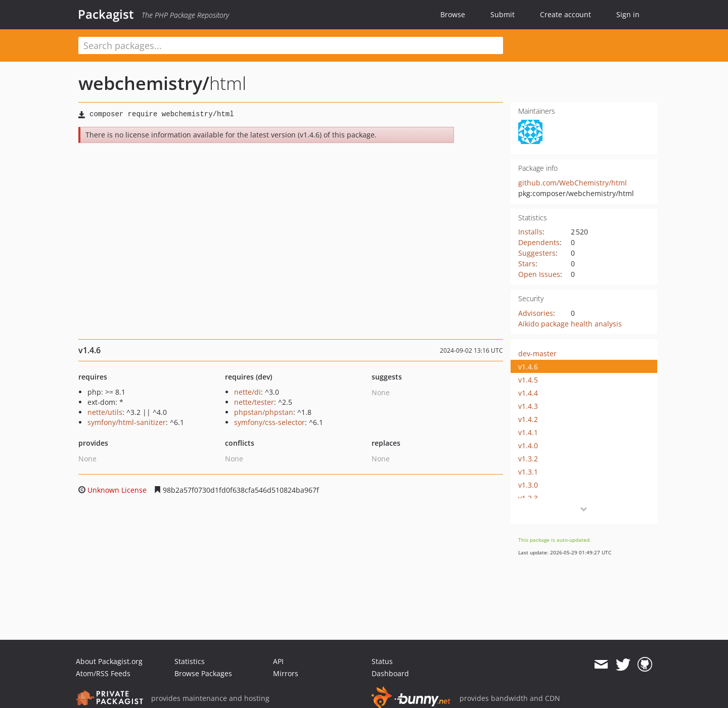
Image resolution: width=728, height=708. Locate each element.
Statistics (190, 661)
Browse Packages (203, 673)
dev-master (537, 353)
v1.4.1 (528, 432)
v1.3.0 (528, 485)
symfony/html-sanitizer (127, 422)
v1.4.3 (528, 406)
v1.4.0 (528, 445)
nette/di (247, 392)
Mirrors (286, 673)
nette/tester (254, 402)
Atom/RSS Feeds (103, 673)
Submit (503, 14)
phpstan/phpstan (264, 412)
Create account (565, 14)
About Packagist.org (109, 661)
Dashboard (390, 673)
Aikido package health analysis (570, 324)
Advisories (536, 313)
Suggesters (537, 253)
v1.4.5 (528, 380)
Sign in (628, 14)
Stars (527, 264)
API (278, 661)
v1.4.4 (528, 393)
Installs (530, 232)
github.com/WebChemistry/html (573, 183)
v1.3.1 (528, 472)
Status (382, 661)
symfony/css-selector (269, 422)
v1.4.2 (528, 419)
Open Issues (539, 274)
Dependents (539, 242)
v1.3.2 (528, 459)
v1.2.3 (528, 498)
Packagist (106, 14)
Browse (453, 14)
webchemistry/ (144, 83)
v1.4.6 (528, 367)
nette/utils (105, 412)
